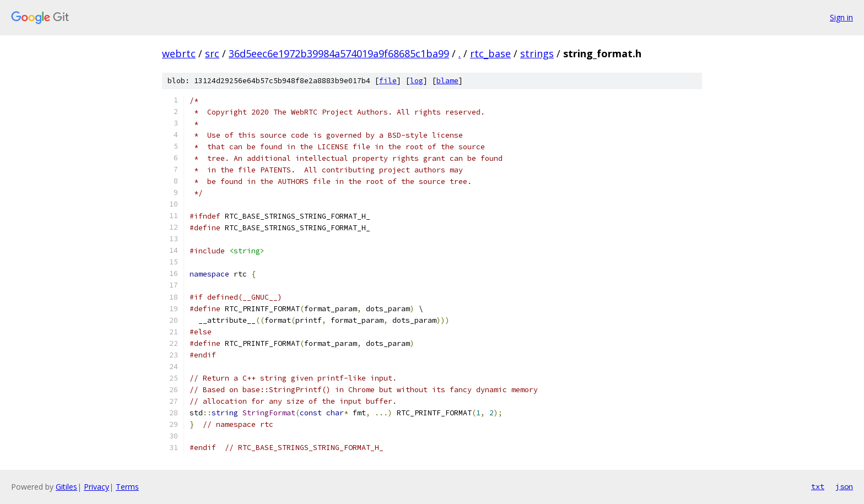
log (417, 81)
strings (537, 53)
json (844, 486)
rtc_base (490, 53)
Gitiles (66, 487)
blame (447, 81)
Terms (127, 487)
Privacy (96, 487)
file (388, 81)
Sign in (841, 17)
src (212, 53)
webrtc (179, 53)
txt (818, 486)
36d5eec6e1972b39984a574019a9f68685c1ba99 (339, 53)
